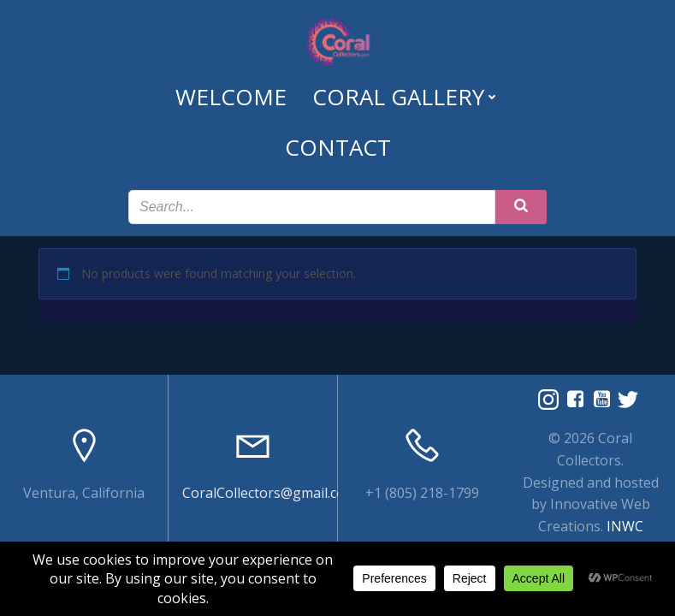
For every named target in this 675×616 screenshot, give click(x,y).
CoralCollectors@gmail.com (269, 493)
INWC (625, 526)
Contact (338, 147)
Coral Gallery (406, 97)
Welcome (231, 97)
